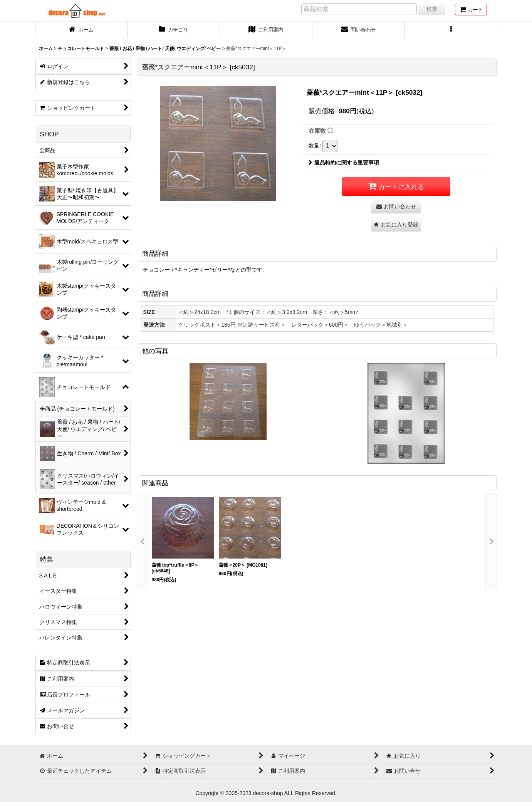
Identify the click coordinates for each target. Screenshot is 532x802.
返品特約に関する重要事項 (344, 163)
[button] (451, 30)
